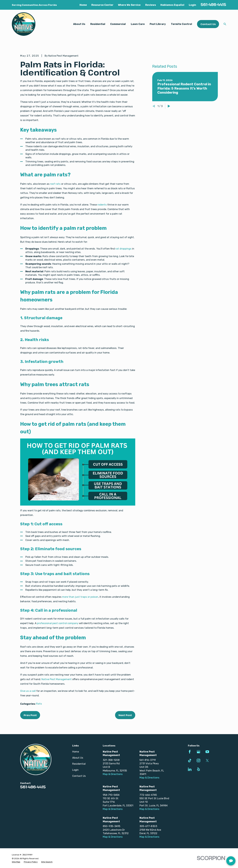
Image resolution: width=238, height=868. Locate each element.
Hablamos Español (172, 5)
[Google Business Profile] (198, 752)
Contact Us (208, 24)
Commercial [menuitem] (118, 24)
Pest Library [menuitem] (158, 24)
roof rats (55, 184)
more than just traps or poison (80, 597)
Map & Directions (113, 774)
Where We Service (129, 5)
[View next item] (169, 144)
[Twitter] (207, 760)
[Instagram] (198, 760)
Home (83, 5)
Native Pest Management (57, 679)
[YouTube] (207, 752)
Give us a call (28, 691)
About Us (78, 758)
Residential (79, 764)
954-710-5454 (111, 795)
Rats (39, 704)
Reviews (151, 5)
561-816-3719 (148, 760)
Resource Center (102, 5)
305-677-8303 (148, 826)
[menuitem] (16, 862)
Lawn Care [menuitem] (138, 24)
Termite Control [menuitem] (181, 24)
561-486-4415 (213, 4)
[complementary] (216, 851)
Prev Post (30, 715)
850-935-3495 (111, 826)
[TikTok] (190, 760)
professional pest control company (58, 623)
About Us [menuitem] (79, 24)
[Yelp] (198, 769)
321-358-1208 (111, 760)
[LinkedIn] (190, 769)
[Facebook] (190, 752)
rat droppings (123, 249)
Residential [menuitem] (98, 24)
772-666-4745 (148, 795)
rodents (102, 205)
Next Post (125, 715)
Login (192, 5)
